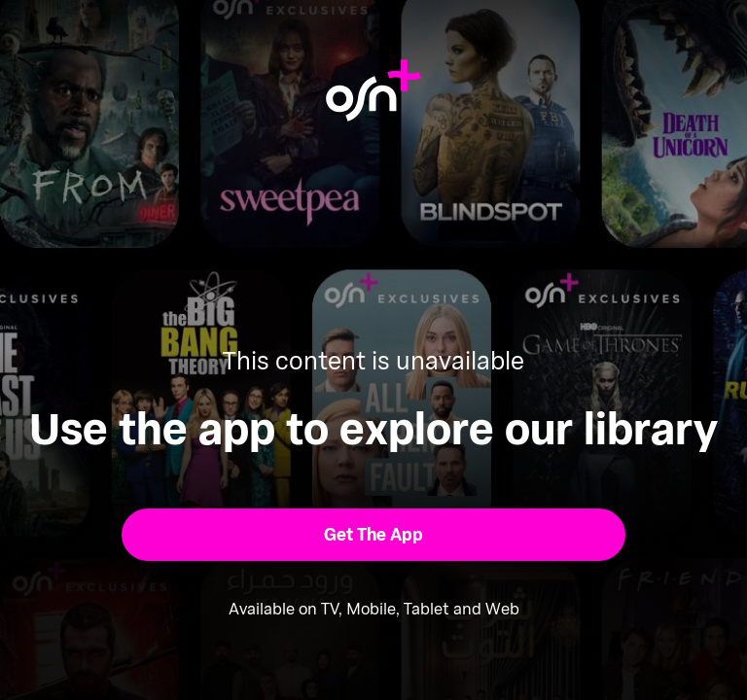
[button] (374, 535)
